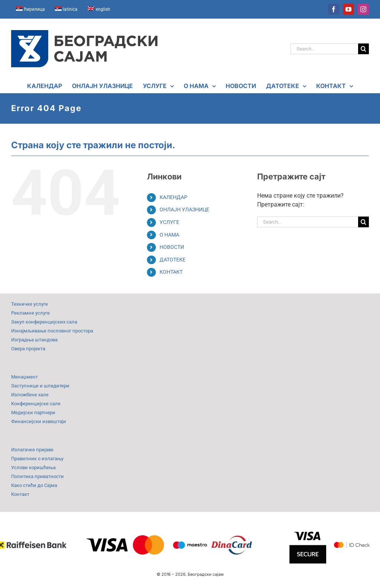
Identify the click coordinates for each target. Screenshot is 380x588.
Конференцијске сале (36, 404)
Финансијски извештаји (39, 421)
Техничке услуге (30, 304)
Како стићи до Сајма (34, 485)
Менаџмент (24, 377)
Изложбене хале (30, 395)
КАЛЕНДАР (173, 197)
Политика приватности (37, 476)
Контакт (20, 494)
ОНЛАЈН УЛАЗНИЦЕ (184, 209)
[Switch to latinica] (66, 9)
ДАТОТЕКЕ (173, 260)
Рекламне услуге (30, 313)
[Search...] (324, 49)
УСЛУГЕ (169, 222)
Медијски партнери (33, 412)
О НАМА (169, 235)
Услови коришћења (33, 467)
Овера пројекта (28, 349)
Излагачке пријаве (32, 450)
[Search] (363, 49)
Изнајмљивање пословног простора (52, 331)
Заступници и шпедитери (40, 386)
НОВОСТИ (172, 247)
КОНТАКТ (171, 272)
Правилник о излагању (37, 459)
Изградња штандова (34, 340)
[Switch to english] (99, 9)
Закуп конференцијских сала (44, 322)
